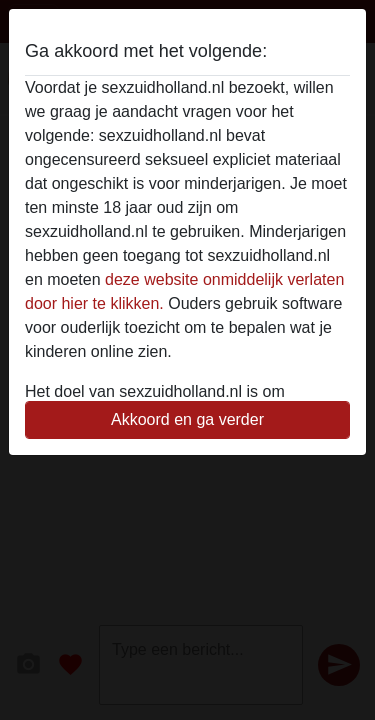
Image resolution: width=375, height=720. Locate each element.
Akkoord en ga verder (187, 419)
